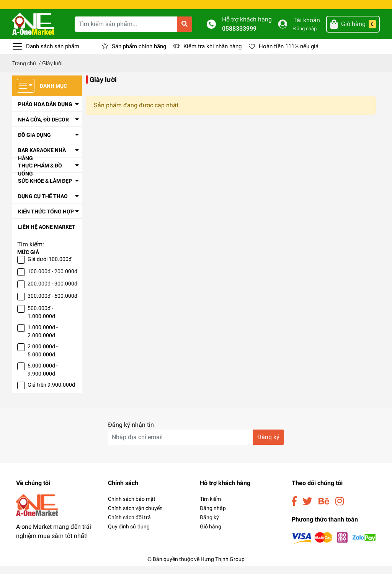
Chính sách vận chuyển (135, 516)
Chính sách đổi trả (129, 525)
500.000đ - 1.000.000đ (41, 320)
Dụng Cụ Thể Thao (43, 204)
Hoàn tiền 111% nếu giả (289, 54)
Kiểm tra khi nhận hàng (212, 54)
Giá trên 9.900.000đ (51, 392)
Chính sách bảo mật (132, 507)
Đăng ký (209, 525)
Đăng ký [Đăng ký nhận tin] (268, 445)
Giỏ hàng (211, 534)
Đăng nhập (305, 36)
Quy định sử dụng (129, 534)
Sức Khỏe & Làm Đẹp (45, 189)
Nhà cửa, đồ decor (43, 127)
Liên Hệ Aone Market (47, 235)
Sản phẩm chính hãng (139, 54)
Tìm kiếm (210, 507)
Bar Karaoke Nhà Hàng (42, 162)
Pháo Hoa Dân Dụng (45, 112)
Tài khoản (307, 28)
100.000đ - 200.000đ (52, 279)
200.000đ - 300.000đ (52, 291)
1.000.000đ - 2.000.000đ (43, 339)
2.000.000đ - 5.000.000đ (43, 358)
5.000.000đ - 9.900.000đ (43, 377)
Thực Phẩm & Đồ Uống (40, 177)
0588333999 (239, 36)
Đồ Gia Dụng (34, 143)
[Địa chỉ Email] (196, 445)
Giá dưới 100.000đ (50, 267)
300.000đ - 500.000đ (52, 303)
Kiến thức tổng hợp (46, 219)
